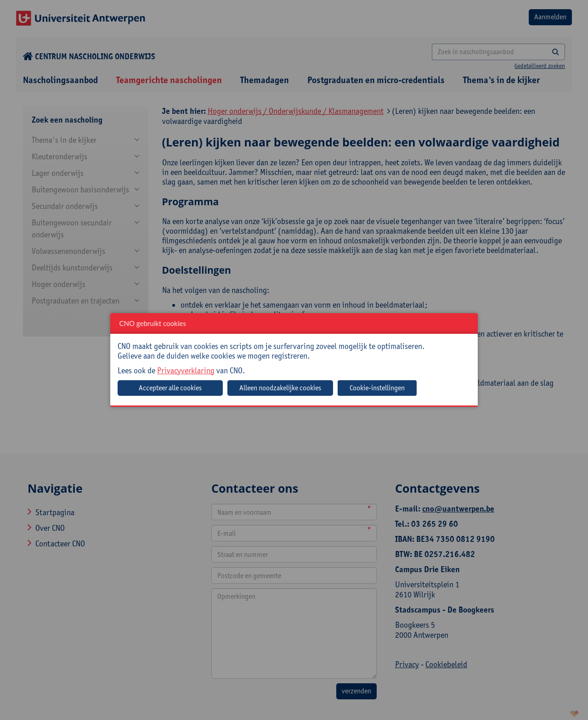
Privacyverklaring (186, 370)
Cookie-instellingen (377, 388)
